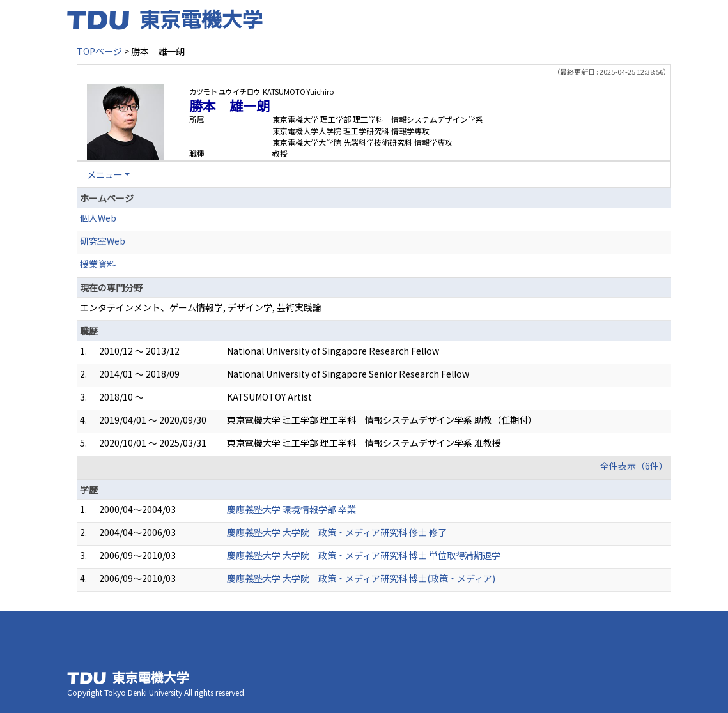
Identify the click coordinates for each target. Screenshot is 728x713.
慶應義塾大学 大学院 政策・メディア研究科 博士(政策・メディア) (361, 578)
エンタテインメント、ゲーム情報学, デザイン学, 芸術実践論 (201, 307)
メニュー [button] (105, 174)
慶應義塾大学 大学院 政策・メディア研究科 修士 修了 (337, 532)
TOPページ (99, 51)
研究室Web (103, 241)
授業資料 (98, 264)
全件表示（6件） (634, 466)
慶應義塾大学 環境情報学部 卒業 (291, 509)
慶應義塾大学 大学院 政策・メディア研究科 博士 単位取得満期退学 (364, 555)
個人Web (98, 218)
